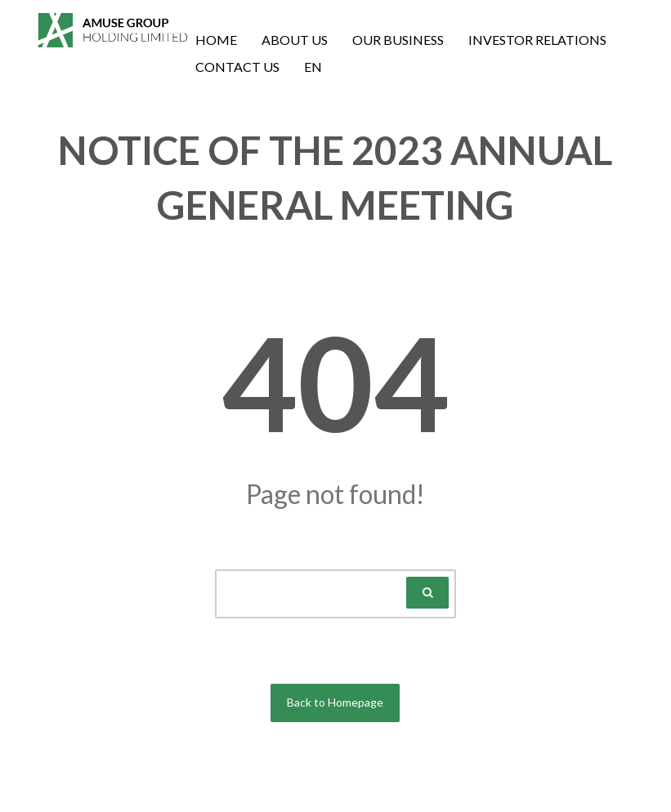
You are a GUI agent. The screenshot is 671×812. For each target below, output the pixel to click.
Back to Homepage (335, 702)
